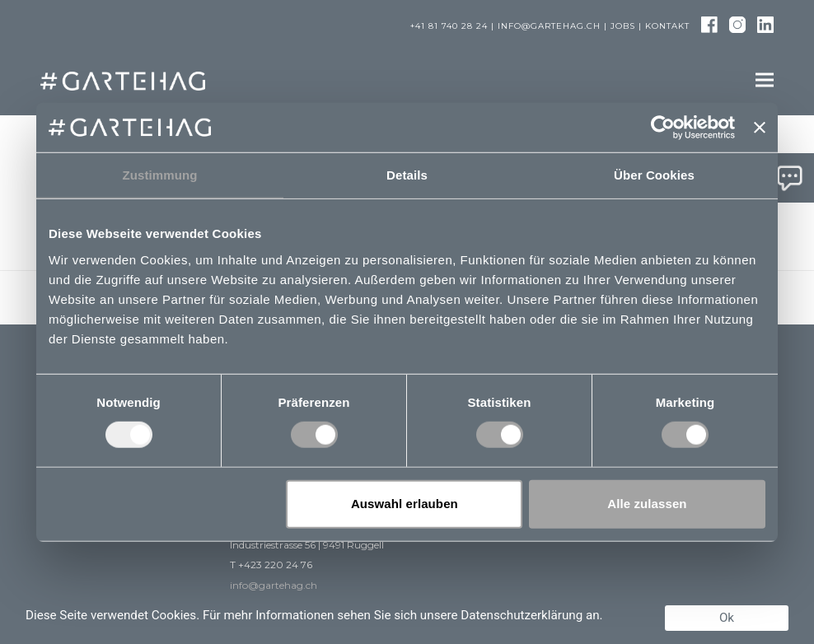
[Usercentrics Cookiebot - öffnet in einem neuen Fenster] (663, 128)
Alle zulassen (647, 504)
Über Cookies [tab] (654, 175)
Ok (727, 618)
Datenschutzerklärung (522, 615)
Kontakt (667, 26)
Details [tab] (407, 175)
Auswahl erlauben (405, 504)
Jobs (623, 26)
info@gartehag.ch (549, 26)
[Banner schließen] (760, 128)
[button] (765, 80)
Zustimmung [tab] (160, 175)
